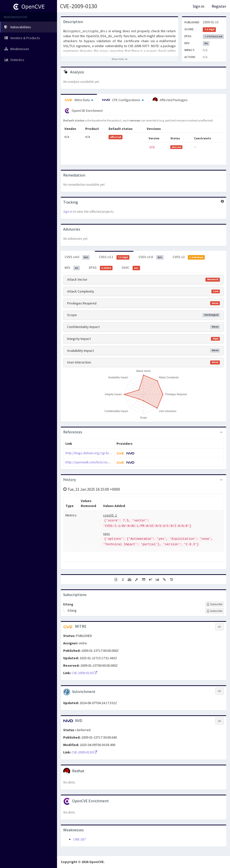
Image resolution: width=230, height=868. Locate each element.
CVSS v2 (189, 257)
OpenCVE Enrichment (84, 111)
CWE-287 (79, 839)
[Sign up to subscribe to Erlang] (215, 604)
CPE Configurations (123, 100)
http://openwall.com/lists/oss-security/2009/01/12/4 (104, 462)
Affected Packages (170, 100)
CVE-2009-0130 (79, 6)
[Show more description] (119, 59)
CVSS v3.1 (114, 257)
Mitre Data (79, 100)
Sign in (199, 6)
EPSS (101, 268)
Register (219, 6)
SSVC (131, 268)
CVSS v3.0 (151, 257)
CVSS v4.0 (77, 257)
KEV (72, 268)
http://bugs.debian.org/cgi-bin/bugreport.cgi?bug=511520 (109, 453)
